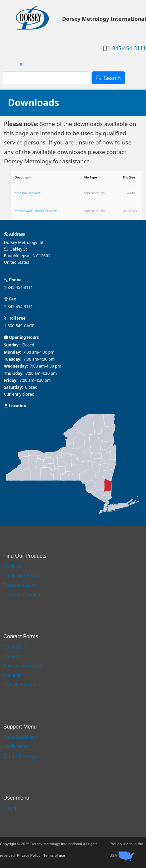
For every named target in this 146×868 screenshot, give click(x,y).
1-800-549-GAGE (19, 326)
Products (12, 566)
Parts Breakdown (21, 737)
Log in (11, 808)
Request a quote (20, 585)
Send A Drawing (20, 756)
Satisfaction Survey (23, 666)
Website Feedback (22, 685)
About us (12, 675)
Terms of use (54, 856)
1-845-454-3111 (127, 48)
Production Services (24, 576)
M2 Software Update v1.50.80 (36, 211)
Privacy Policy (29, 856)
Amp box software (28, 193)
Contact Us (15, 647)
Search (112, 78)
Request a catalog (22, 595)
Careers (11, 657)
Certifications (16, 747)
